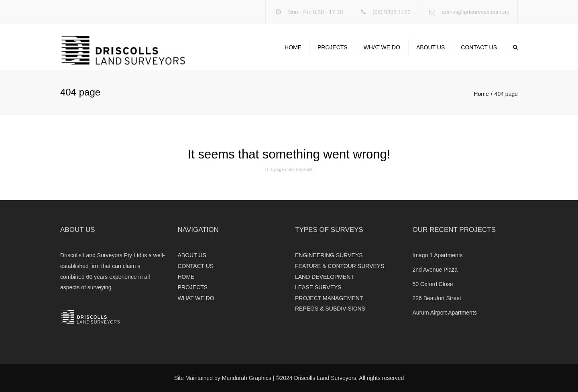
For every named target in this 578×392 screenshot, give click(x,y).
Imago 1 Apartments (438, 255)
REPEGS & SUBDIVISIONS (330, 309)
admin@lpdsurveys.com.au (475, 12)
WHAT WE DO (382, 47)
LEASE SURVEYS (318, 287)
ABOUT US (430, 47)
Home (481, 94)
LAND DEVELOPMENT (325, 277)
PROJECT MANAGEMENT (329, 298)
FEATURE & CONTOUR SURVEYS (340, 266)
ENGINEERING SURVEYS (329, 255)
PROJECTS (333, 47)
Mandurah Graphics (247, 378)
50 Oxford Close (433, 284)
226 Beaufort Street (437, 298)
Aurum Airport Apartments (445, 313)
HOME (293, 47)
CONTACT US (479, 47)
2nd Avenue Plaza (435, 270)
